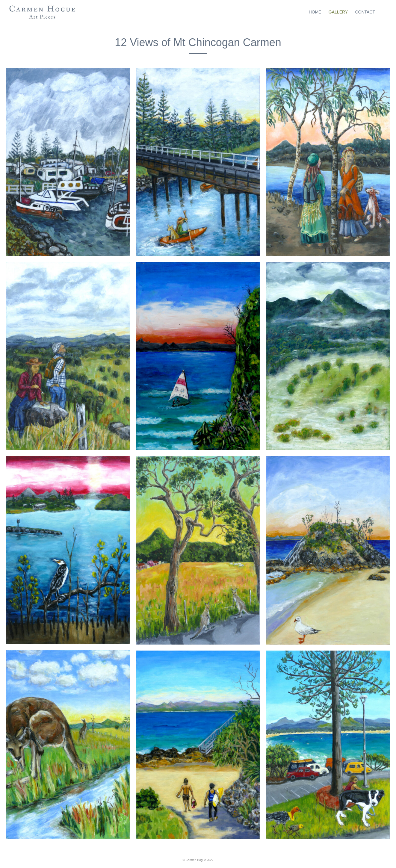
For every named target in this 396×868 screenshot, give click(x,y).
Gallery (338, 12)
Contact (365, 12)
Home (315, 12)
